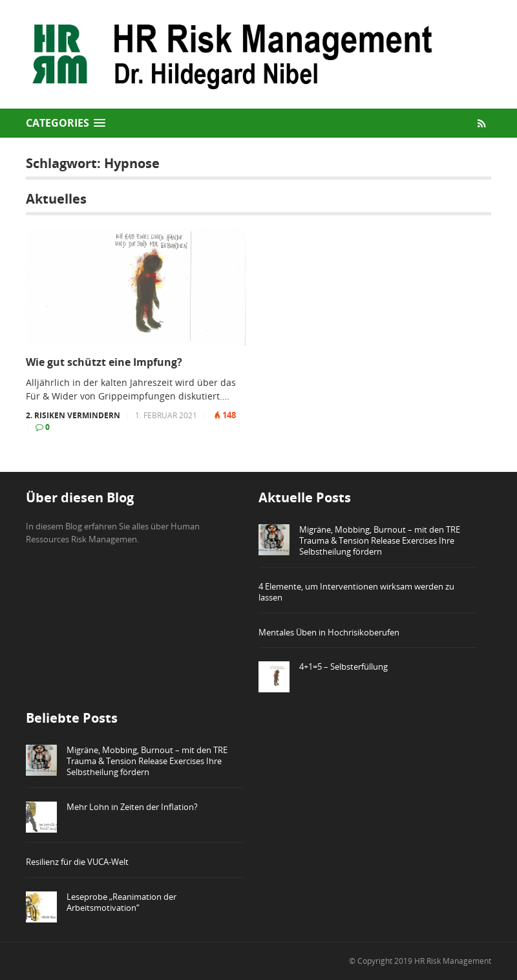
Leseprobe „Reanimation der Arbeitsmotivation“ (121, 902)
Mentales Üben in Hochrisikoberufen (329, 632)
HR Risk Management (453, 961)
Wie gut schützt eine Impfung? (104, 362)
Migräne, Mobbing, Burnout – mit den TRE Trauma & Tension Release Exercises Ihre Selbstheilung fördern (380, 540)
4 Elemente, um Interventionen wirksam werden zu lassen (356, 592)
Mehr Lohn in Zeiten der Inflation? (132, 807)
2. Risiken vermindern (73, 415)
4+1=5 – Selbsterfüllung (343, 666)
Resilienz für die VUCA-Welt (77, 862)
